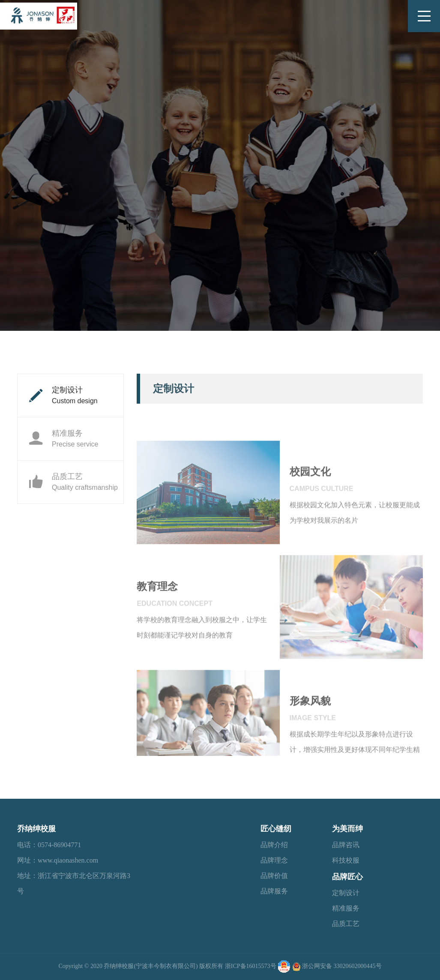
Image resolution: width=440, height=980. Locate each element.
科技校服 (346, 860)
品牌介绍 (274, 845)
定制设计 (63, 395)
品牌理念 (274, 860)
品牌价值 (274, 876)
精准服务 (63, 438)
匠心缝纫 (276, 829)
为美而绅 (347, 829)
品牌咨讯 (346, 845)
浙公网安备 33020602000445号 (342, 966)
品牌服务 (274, 891)
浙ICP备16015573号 (251, 966)
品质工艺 (73, 482)
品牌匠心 (347, 877)
